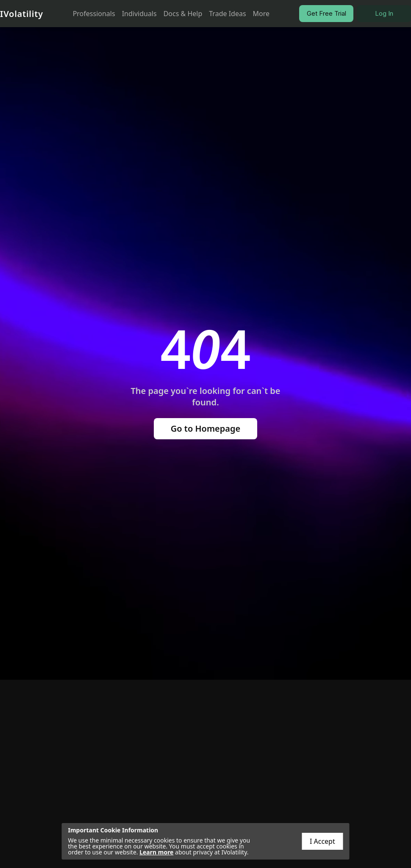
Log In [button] (384, 13)
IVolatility (22, 14)
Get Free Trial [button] (326, 13)
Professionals (94, 14)
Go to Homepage (206, 428)
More (261, 14)
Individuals (139, 14)
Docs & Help (183, 14)
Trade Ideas (227, 14)
